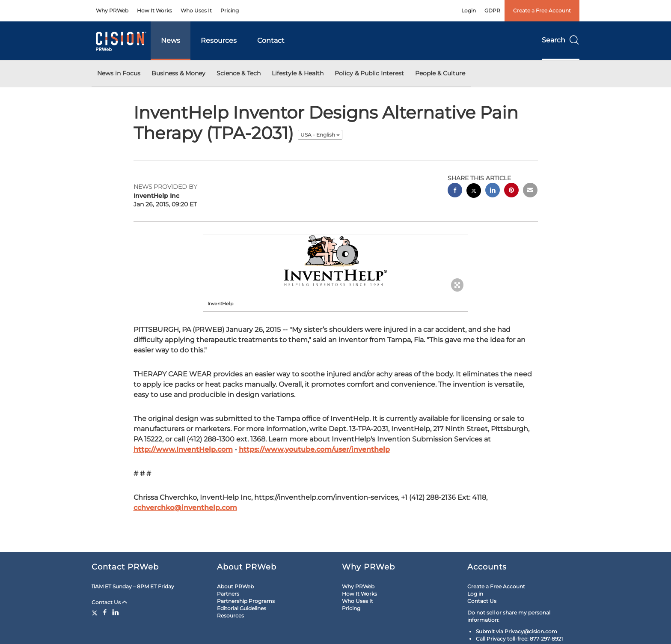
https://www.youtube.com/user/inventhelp (314, 449)
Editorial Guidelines (242, 608)
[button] (335, 261)
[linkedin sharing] (493, 191)
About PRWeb (235, 586)
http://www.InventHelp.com (183, 449)
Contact (271, 40)
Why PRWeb (112, 10)
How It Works (154, 10)
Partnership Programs (246, 601)
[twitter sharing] (474, 192)
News (171, 40)
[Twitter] (96, 612)
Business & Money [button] (178, 73)
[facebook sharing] (455, 191)
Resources (219, 40)
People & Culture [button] (440, 73)
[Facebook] (105, 612)
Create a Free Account (542, 10)
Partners (228, 594)
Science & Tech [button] (239, 73)
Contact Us (109, 602)
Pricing (230, 10)
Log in (475, 594)
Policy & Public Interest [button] (369, 73)
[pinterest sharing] (511, 191)
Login (469, 10)
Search (561, 40)
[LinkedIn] (116, 612)
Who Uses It (196, 10)
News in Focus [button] (119, 73)
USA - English (320, 135)
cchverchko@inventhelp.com (185, 508)
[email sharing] (530, 191)
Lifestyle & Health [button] (298, 73)
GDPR (492, 10)
